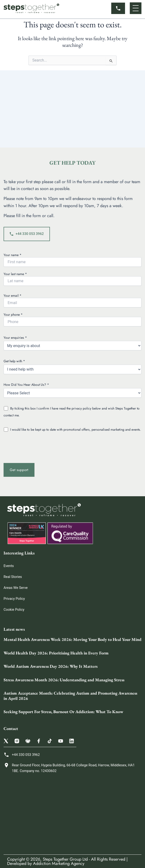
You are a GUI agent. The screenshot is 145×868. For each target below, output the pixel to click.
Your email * (72, 300)
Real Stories (13, 577)
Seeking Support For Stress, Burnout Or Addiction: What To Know (63, 712)
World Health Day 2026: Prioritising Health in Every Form (56, 653)
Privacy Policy (14, 599)
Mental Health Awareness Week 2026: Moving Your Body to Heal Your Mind (72, 639)
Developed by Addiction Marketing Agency (46, 863)
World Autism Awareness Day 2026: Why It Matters (51, 666)
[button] (136, 8)
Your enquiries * (72, 343)
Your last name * (72, 279)
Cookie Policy (14, 610)
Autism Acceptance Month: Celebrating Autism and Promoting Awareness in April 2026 (70, 696)
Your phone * (72, 319)
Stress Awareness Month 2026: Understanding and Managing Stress (64, 680)
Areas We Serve (16, 588)
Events (9, 566)
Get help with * (72, 366)
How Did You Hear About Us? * (72, 390)
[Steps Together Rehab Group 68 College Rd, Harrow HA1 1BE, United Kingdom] (72, 814)
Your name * (72, 260)
